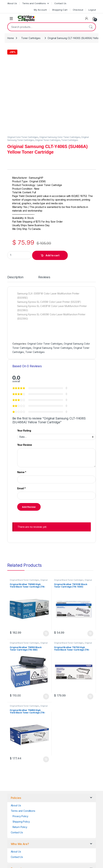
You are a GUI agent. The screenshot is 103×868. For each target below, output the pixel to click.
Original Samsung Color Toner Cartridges (60, 53)
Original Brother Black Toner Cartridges (29, 497)
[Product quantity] (19, 171)
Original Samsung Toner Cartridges (52, 263)
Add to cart (52, 171)
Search (91, 27)
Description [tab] (15, 193)
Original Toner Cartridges (48, 56)
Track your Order (21, 803)
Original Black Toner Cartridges (24, 496)
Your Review (25, 360)
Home (11, 38)
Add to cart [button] (46, 549)
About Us (12, 3)
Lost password (19, 797)
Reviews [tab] (44, 193)
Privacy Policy (20, 732)
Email (21, 404)
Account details (19, 792)
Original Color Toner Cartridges (23, 53)
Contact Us (60, 3)
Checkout (78, 10)
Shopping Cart (60, 10)
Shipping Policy (21, 737)
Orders (15, 808)
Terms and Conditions (34, 3)
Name (22, 388)
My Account (40, 10)
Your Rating (24, 346)
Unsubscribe (18, 813)
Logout (92, 10)
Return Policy (20, 743)
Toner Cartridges (31, 38)
